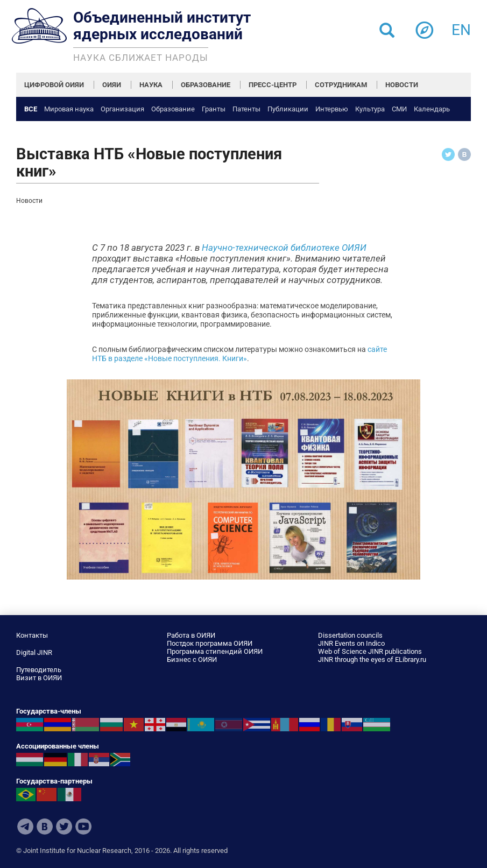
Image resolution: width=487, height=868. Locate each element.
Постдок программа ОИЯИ (210, 643)
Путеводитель (39, 670)
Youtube (83, 827)
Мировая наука (69, 109)
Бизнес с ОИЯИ (192, 659)
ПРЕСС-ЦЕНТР (273, 85)
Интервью (332, 109)
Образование (173, 109)
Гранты (214, 109)
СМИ (399, 109)
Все (31, 109)
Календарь (432, 109)
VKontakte (45, 827)
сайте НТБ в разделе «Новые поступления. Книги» (239, 354)
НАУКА (151, 85)
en (461, 27)
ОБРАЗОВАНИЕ (206, 85)
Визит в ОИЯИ (39, 678)
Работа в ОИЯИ (191, 635)
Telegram (25, 827)
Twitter (64, 827)
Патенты (246, 109)
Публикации (288, 109)
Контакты (32, 635)
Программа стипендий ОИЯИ (215, 651)
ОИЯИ (112, 85)
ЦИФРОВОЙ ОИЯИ (54, 85)
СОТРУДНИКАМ (341, 85)
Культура (370, 109)
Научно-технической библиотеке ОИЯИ (284, 248)
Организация (122, 109)
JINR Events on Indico (351, 643)
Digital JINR (34, 652)
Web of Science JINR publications (370, 651)
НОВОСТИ (402, 85)
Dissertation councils (350, 635)
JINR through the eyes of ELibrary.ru (372, 659)
